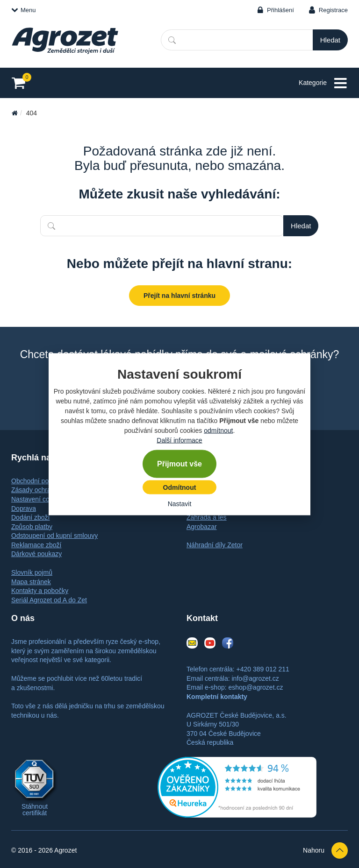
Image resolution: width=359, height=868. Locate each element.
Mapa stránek (31, 582)
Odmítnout (180, 487)
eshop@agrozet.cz (255, 687)
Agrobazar (202, 527)
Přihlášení (280, 10)
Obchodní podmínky (40, 481)
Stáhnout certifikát (35, 810)
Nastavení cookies (38, 499)
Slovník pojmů (32, 572)
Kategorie (323, 83)
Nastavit (180, 503)
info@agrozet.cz (255, 678)
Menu (24, 10)
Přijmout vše (179, 463)
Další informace (179, 440)
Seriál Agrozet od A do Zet (49, 600)
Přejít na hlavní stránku (179, 296)
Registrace (333, 10)
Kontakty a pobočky (40, 591)
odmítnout (218, 430)
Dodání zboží (31, 517)
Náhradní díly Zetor (215, 545)
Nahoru (325, 850)
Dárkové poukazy (36, 554)
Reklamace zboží (36, 545)
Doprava (24, 508)
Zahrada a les (207, 517)
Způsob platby (32, 527)
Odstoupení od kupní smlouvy (54, 536)
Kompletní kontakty (217, 697)
